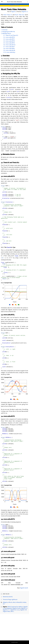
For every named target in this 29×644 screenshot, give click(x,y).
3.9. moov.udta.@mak (9, 50)
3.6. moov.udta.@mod (9, 45)
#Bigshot (5, 629)
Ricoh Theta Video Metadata (14, 9)
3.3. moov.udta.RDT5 (9, 39)
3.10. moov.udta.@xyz (9, 52)
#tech (14, 629)
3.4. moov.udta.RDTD (9, 41)
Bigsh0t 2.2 (25, 12)
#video (24, 629)
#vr (4, 630)
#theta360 (19, 629)
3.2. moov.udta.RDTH (9, 37)
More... (13, 638)
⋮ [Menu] (28, 2)
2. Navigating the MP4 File (8, 32)
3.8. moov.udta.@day (9, 48)
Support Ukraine (14, 5)
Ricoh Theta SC (8, 15)
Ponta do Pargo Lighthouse (10, 626)
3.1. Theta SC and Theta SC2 (11, 35)
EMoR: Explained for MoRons (15, 633)
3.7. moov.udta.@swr (9, 47)
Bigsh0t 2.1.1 (6, 636)
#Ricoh (10, 629)
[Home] (2, 2)
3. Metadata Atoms (6, 33)
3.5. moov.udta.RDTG (9, 43)
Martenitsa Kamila (8, 623)
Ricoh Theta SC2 (20, 15)
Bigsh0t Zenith (24, 614)
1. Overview (4, 30)
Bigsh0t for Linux (15, 636)
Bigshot (13, 12)
